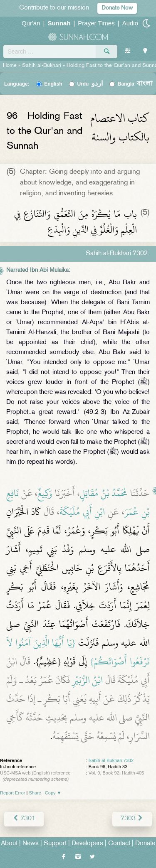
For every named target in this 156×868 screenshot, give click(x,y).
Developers (87, 844)
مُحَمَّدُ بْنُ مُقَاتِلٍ (104, 493)
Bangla (135, 84)
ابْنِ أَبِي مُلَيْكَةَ (82, 512)
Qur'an (31, 23)
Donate (145, 844)
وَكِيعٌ (45, 493)
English (53, 84)
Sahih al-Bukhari (42, 66)
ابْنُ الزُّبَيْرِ (88, 680)
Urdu (90, 84)
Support (55, 844)
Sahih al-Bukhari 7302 (111, 760)
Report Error (13, 793)
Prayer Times (96, 23)
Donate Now (117, 8)
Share (35, 793)
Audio (130, 23)
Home (10, 66)
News (31, 844)
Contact (119, 844)
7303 (132, 819)
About (9, 844)
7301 (24, 819)
